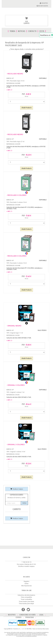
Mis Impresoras (26, 586)
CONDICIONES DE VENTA (27, 615)
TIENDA (12, 31)
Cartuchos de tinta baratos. (26, 595)
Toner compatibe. (27, 599)
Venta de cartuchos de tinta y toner (26, 13)
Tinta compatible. (26, 597)
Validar (24, 503)
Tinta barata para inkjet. (26, 604)
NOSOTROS (12, 615)
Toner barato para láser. (27, 601)
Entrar (27, 584)
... (26, 87)
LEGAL (41, 615)
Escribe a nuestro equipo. (27, 566)
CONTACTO (32, 31)
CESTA (42, 31)
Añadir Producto (27, 108)
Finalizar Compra (17, 489)
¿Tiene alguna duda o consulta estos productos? (26, 49)
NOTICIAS (22, 31)
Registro (27, 581)
